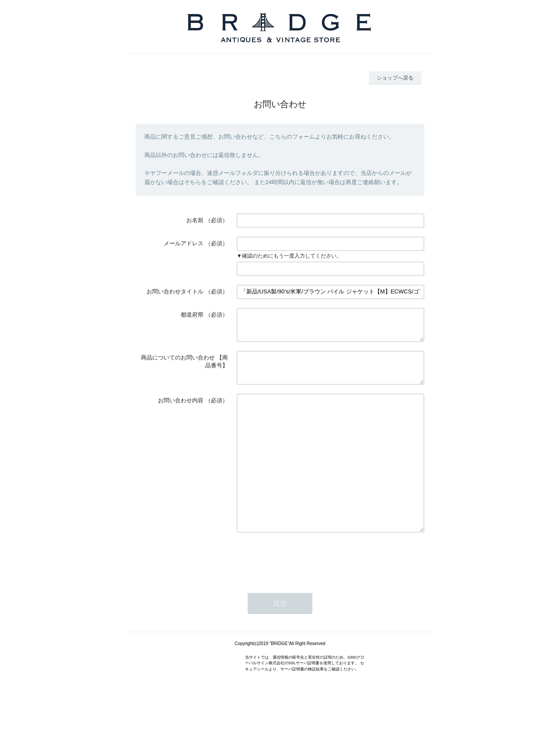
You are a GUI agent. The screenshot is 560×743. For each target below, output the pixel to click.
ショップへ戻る (395, 78)
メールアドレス (184, 243)
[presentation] (303, 595)
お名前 (195, 220)
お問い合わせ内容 (181, 411)
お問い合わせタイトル (175, 291)
